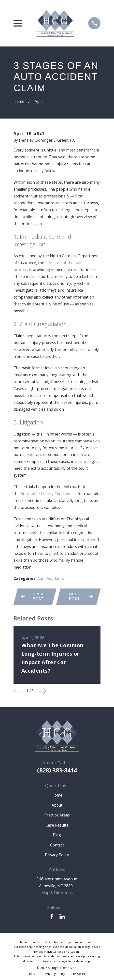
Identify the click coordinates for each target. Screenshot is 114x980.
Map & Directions (57, 893)
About (57, 805)
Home (57, 795)
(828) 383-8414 (57, 770)
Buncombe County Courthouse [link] (48, 494)
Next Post (81, 596)
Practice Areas (57, 815)
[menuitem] (33, 974)
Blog (57, 835)
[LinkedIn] (62, 917)
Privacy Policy (57, 855)
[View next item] (42, 691)
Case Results (57, 825)
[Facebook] (52, 917)
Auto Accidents (51, 578)
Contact (57, 845)
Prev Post (33, 596)
